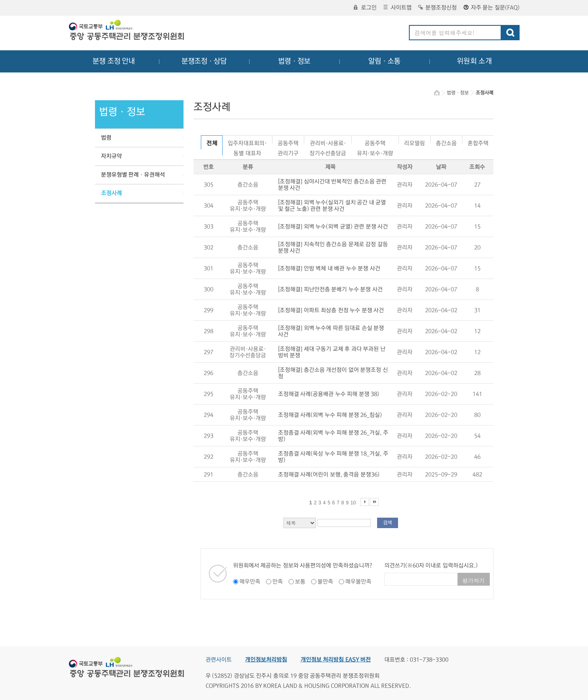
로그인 (365, 8)
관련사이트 (219, 660)
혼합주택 (478, 142)
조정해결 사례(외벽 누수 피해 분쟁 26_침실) (330, 415)
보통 (300, 582)
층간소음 (446, 142)
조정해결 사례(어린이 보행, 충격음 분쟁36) (329, 475)
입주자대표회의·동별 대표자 (247, 142)
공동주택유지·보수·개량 (375, 142)
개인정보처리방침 (266, 660)
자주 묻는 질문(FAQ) (492, 8)
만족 (278, 582)
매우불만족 (358, 582)
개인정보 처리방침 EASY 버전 (336, 660)
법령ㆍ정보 (294, 61)
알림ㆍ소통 (384, 61)
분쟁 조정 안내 (114, 61)
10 (353, 503)
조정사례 (111, 193)
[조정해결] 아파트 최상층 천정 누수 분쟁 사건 (331, 310)
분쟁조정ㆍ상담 (204, 61)
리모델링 (415, 142)
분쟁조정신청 (437, 8)
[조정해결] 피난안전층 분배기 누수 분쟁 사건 (330, 289)
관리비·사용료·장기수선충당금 (328, 142)
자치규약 (111, 156)
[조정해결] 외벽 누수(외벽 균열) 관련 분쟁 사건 (333, 227)
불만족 (325, 582)
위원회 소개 (474, 61)
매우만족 (250, 582)
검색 (388, 523)
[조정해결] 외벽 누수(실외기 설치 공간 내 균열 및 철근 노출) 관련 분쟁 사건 (332, 206)
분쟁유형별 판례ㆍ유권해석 (133, 175)
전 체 (212, 143)
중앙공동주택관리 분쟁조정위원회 (127, 31)
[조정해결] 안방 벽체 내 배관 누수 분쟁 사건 (329, 268)
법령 (106, 138)
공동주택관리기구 (288, 142)
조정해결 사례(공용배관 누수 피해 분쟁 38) (329, 394)
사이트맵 (398, 8)
